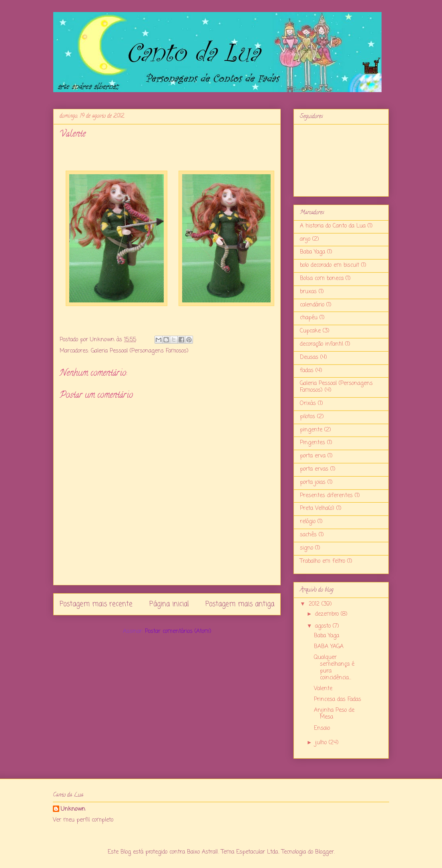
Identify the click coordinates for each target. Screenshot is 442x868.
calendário (312, 305)
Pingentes (312, 443)
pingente (311, 430)
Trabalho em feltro (322, 561)
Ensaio (322, 728)
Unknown (73, 810)
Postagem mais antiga (240, 604)
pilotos (307, 417)
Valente (323, 689)
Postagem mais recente (96, 604)
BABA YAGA (329, 647)
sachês (308, 535)
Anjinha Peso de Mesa (334, 714)
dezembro (328, 614)
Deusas (309, 357)
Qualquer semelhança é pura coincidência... (334, 668)
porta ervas (314, 469)
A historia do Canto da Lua (333, 226)
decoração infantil (321, 344)
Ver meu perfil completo (83, 820)
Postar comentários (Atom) (178, 631)
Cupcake (310, 331)
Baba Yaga (312, 252)
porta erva (313, 456)
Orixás (308, 404)
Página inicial (169, 604)
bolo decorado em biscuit (329, 265)
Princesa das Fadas (338, 700)
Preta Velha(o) (317, 509)
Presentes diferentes (326, 496)
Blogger (324, 852)
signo (306, 548)
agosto (324, 626)
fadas (307, 371)
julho (322, 743)
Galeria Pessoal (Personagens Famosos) (140, 351)
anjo (305, 239)
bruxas (308, 292)
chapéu (309, 318)
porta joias (313, 482)
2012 (315, 604)
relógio (308, 522)
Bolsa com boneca (322, 279)
